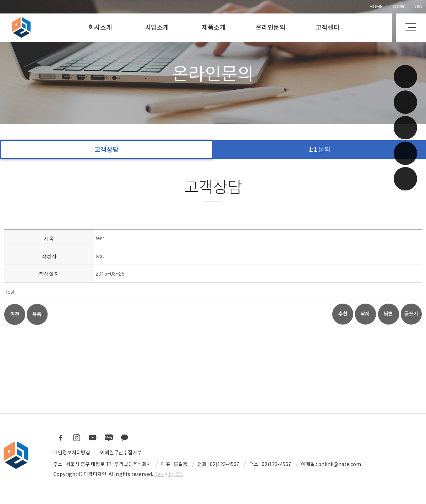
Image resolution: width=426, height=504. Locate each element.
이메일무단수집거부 (121, 453)
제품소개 (214, 27)
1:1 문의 (319, 149)
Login (397, 7)
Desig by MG (168, 474)
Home (376, 7)
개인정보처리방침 (72, 453)
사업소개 (157, 27)
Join (417, 7)
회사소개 (100, 27)
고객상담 (106, 149)
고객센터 (327, 27)
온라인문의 (271, 27)
